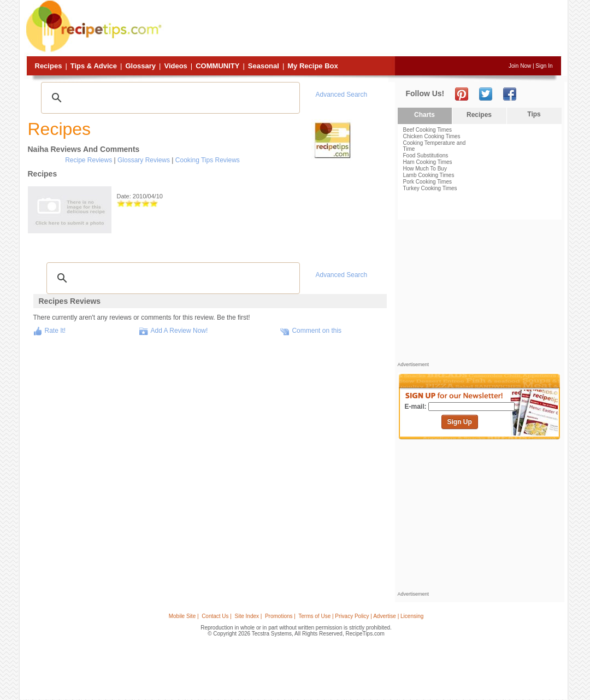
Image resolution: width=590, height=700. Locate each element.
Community (217, 66)
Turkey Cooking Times (430, 188)
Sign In (544, 66)
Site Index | (249, 616)
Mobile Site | (184, 616)
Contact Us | (217, 616)
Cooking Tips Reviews (208, 160)
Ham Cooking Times (428, 162)
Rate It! (55, 331)
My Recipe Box (312, 66)
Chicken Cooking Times (432, 136)
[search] (169, 98)
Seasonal (264, 66)
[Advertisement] (363, 29)
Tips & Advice (94, 66)
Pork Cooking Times (427, 182)
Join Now (520, 66)
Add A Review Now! (179, 331)
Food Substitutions (426, 155)
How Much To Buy (425, 169)
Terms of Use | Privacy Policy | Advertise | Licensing (361, 616)
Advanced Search (342, 95)
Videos (175, 66)
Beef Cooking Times (428, 130)
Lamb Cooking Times (429, 175)
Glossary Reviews (144, 160)
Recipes (49, 66)
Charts (424, 115)
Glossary (140, 66)
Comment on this (317, 331)
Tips (534, 114)
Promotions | (280, 616)
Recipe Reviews (88, 160)
